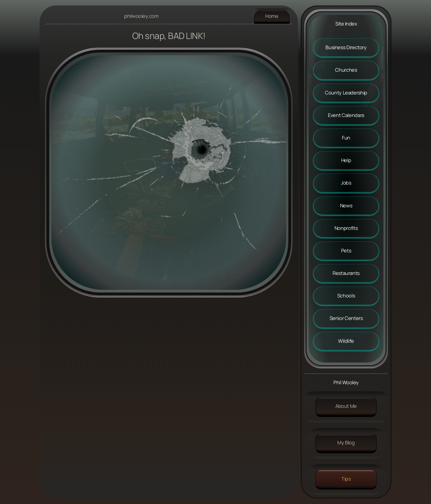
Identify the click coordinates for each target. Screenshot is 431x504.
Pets (346, 250)
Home (272, 16)
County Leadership (346, 93)
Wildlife (346, 341)
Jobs (346, 183)
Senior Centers (346, 318)
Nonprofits (346, 228)
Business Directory (346, 47)
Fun (346, 138)
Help (346, 160)
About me (346, 406)
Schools (346, 296)
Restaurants (346, 273)
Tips (346, 479)
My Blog (346, 442)
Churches (346, 70)
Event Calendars (346, 115)
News (346, 205)
